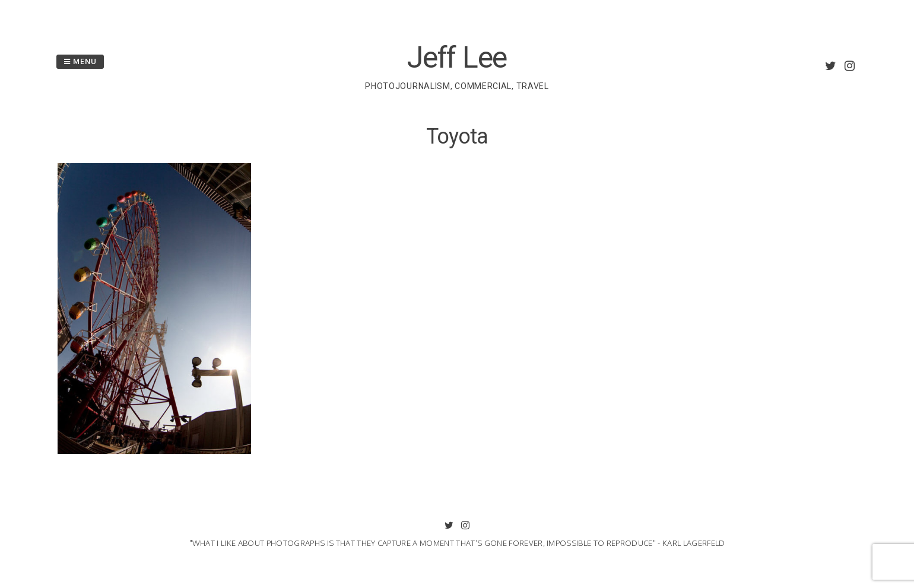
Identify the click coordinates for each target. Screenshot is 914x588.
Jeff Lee (457, 58)
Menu (80, 61)
